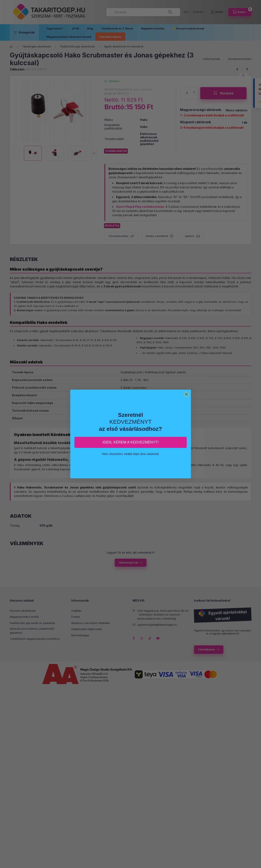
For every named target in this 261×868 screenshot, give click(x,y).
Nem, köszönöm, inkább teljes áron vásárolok (130, 454)
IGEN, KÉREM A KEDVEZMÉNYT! (130, 442)
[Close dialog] (186, 394)
